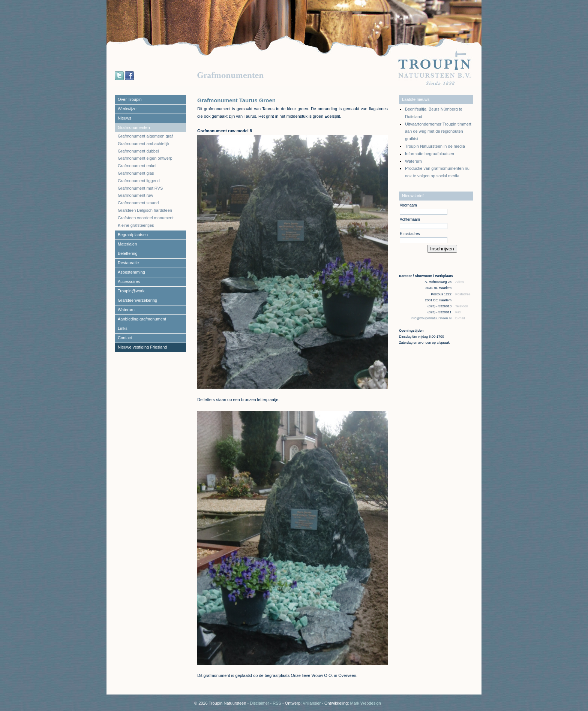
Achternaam (410, 219)
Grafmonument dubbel (138, 151)
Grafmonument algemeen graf (145, 136)
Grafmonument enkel (137, 166)
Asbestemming (131, 272)
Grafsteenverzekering (137, 300)
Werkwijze (127, 109)
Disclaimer (259, 703)
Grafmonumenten (134, 127)
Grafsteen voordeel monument (146, 218)
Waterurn (126, 310)
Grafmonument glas (136, 173)
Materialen (127, 244)
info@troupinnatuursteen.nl (432, 318)
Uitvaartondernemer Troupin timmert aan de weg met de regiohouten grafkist (438, 132)
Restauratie (128, 263)
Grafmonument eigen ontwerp (145, 158)
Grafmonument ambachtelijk (144, 144)
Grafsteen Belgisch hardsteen (145, 210)
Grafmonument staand (138, 203)
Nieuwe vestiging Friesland (142, 347)
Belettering (128, 253)
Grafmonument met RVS (140, 188)
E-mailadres (410, 234)
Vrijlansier (312, 703)
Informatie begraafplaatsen (430, 154)
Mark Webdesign (366, 703)
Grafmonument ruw (135, 195)
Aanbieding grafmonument (142, 319)
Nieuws (124, 118)
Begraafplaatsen (133, 235)
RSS (277, 703)
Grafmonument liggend (139, 181)
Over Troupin (130, 99)
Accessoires (129, 281)
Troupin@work (131, 291)
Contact (125, 338)
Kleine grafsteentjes (136, 225)
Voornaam (408, 205)
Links (123, 328)
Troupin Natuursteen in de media (435, 146)
